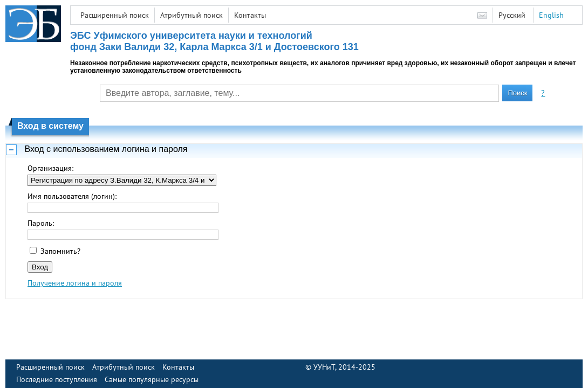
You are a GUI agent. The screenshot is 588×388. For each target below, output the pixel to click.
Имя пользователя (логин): (72, 196)
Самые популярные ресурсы (152, 379)
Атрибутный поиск (192, 15)
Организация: (50, 168)
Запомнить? (60, 251)
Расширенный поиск (115, 15)
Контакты (250, 15)
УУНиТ (324, 367)
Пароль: (41, 223)
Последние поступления (57, 379)
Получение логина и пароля (75, 283)
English (551, 15)
